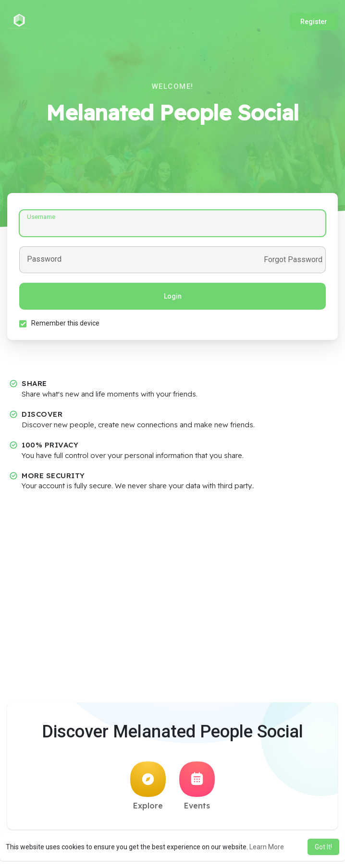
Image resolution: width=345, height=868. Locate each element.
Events (197, 786)
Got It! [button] (323, 847)
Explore (148, 786)
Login (173, 296)
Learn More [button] (267, 847)
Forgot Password (293, 260)
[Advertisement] (172, 568)
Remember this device (65, 323)
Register (314, 22)
